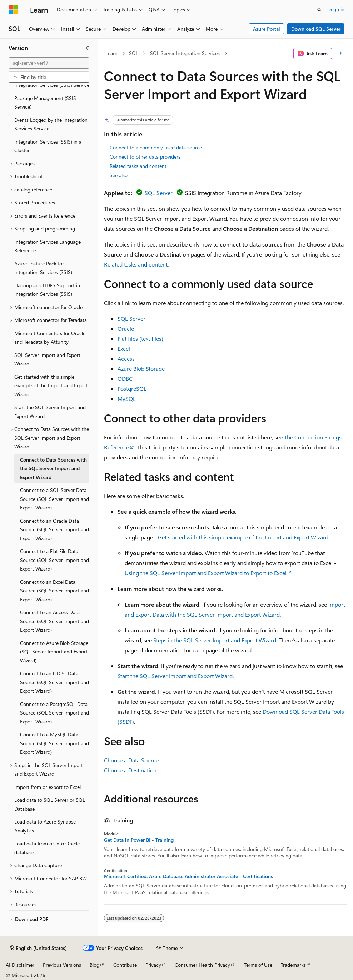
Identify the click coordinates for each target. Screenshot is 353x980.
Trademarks (293, 965)
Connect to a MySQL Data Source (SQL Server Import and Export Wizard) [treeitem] (54, 743)
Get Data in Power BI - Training (139, 840)
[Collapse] (88, 48)
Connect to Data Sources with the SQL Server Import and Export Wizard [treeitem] (53, 468)
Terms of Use (258, 965)
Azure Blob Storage (141, 369)
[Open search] (319, 10)
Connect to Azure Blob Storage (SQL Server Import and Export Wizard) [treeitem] (54, 652)
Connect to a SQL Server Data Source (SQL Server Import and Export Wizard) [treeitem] (54, 499)
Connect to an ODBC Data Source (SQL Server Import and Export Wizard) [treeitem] (54, 682)
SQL (134, 53)
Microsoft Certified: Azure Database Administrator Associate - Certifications (188, 876)
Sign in (337, 9)
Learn (111, 53)
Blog (95, 965)
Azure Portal (267, 29)
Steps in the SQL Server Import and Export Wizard (215, 640)
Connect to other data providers (145, 157)
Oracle (126, 329)
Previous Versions (62, 965)
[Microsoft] (13, 10)
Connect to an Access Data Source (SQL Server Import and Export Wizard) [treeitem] (54, 621)
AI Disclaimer (20, 965)
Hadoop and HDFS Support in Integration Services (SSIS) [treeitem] (47, 290)
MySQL (127, 399)
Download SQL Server (316, 29)
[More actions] (341, 54)
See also (119, 175)
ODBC (125, 379)
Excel (124, 349)
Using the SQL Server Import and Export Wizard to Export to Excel (206, 573)
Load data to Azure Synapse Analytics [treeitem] (45, 826)
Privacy (153, 965)
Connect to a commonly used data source (156, 147)
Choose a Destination (130, 770)
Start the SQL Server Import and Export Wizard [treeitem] (50, 412)
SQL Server (159, 193)
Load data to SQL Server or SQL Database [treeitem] (50, 804)
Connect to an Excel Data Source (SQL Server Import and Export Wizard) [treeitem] (54, 591)
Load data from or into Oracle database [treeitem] (47, 848)
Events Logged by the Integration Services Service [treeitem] (51, 124)
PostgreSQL (132, 389)
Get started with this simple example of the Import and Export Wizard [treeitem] (51, 385)
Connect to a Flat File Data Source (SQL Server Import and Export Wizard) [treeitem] (54, 560)
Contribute (125, 965)
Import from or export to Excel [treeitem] (48, 787)
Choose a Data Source (131, 760)
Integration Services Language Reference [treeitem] (48, 246)
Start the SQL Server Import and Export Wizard (175, 676)
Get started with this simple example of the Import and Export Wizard (243, 537)
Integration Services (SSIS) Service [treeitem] (52, 85)
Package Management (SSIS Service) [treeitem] (45, 103)
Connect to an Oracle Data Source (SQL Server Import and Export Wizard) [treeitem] (54, 529)
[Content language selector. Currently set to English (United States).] (38, 948)
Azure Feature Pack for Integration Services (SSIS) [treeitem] (43, 268)
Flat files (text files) (140, 339)
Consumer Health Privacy (202, 965)
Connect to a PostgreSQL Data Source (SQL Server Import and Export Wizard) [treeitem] (54, 713)
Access (126, 359)
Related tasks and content (138, 166)
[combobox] (49, 63)
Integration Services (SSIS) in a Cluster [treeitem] (48, 146)
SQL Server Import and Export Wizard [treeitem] (47, 359)
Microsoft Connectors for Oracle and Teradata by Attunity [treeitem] (50, 338)
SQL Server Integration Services (185, 53)
